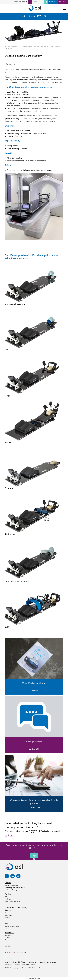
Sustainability (32, 962)
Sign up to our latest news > (16, 952)
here (11, 836)
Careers (7, 938)
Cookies (17, 964)
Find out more (34, 807)
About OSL (9, 933)
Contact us (53, 2)
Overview (8, 913)
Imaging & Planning (11, 886)
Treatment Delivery (11, 890)
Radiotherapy (16, 46)
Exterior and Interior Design (16, 907)
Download (34, 690)
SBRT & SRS (55, 46)
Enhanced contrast (23, 2)
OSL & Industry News (12, 926)
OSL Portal (63, 2)
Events (7, 928)
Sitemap (25, 964)
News (7, 923)
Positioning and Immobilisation (15, 888)
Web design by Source (36, 968)
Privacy (23, 962)
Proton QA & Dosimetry (13, 901)
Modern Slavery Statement (47, 962)
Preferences (8, 964)
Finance (7, 917)
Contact (8, 946)
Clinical (8, 883)
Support (8, 910)
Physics (8, 894)
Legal (17, 962)
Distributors (8, 940)
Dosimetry (8, 899)
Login (34, 856)
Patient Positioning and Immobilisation (35, 46)
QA (6, 897)
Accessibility (9, 962)
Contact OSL (34, 749)
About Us (8, 935)
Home (7, 46)
